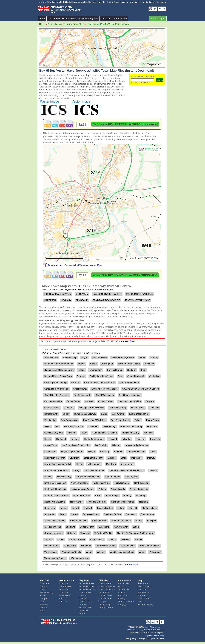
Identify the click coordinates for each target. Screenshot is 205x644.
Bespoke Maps (69, 19)
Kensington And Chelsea (136, 445)
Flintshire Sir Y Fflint (73, 426)
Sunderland (104, 527)
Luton (124, 458)
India (42, 610)
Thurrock (48, 539)
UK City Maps (105, 604)
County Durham (106, 401)
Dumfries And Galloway (85, 414)
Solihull (75, 514)
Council (43, 589)
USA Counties (105, 598)
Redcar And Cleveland (55, 502)
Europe (43, 598)
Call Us (141, 601)
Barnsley (154, 357)
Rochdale (144, 502)
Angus (84, 357)
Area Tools (143, 583)
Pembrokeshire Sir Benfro (56, 496)
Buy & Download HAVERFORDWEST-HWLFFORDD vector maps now (125, 124)
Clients (121, 592)
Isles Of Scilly (51, 445)
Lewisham (74, 458)
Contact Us (123, 583)
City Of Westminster (105, 395)
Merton (79, 464)
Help (140, 580)
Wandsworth (70, 546)
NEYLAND (66, 300)
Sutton (136, 527)
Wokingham (155, 552)
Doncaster (154, 408)
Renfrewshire (76, 502)
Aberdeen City (70, 357)
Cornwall (89, 401)
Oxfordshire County (139, 489)
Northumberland (113, 477)
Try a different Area (55, 349)
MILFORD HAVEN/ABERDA (139, 294)
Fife (57, 426)
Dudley (66, 414)
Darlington (69, 408)
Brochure (64, 589)
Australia (44, 604)
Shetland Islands (150, 508)
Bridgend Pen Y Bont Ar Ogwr (58, 376)
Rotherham (49, 508)
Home (42, 19)
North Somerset (122, 483)
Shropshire (49, 514)
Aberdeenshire (51, 357)
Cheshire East (80, 389)
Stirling (139, 521)
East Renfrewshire (70, 420)
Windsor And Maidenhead (122, 552)
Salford (75, 508)
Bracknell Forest (115, 370)
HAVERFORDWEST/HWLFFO (107, 294)
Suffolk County (87, 527)
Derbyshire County (118, 408)
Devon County (138, 408)
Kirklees (92, 452)
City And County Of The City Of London (141, 389)
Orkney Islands (118, 489)
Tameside (85, 533)
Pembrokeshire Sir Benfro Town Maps (66, 24)
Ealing (104, 414)
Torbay (61, 539)
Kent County (50, 452)
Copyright (123, 604)
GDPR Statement (126, 601)
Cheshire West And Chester (104, 389)
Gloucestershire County (131, 426)
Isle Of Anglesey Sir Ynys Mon (76, 445)
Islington (116, 445)
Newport (48, 477)
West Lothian (50, 552)
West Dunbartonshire (149, 546)
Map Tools (84, 580)
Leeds (153, 452)
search (160, 80)
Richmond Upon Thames (123, 502)
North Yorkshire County (55, 489)
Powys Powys (112, 496)
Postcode (44, 583)
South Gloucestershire (55, 521)
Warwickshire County (106, 546)
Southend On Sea (112, 514)
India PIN (83, 610)
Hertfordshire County (94, 439)
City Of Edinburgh (82, 395)
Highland (113, 439)
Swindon (71, 533)
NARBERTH (50, 300)
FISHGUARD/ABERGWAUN (58, 294)
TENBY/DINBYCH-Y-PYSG (138, 300)
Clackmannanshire (53, 401)
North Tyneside (141, 483)
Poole (98, 496)
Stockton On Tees (53, 527)
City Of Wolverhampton (130, 395)
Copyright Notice (144, 639)
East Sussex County (120, 420)
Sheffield (133, 508)
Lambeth (118, 452)
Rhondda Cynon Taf (97, 502)
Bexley (93, 364)
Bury (120, 376)
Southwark (131, 514)
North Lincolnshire (101, 483)
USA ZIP (83, 598)
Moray (76, 470)
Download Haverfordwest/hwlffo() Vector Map (75, 265)
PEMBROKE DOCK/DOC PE (106, 300)
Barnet (142, 357)
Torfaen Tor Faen (77, 539)
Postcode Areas (86, 583)
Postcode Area (106, 583)
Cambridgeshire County (55, 383)
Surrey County (121, 527)
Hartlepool (61, 439)
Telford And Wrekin (103, 533)
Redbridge (141, 496)
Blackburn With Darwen (129, 364)
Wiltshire (101, 552)
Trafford (112, 539)
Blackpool (149, 364)
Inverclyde (155, 439)
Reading (127, 496)
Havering (75, 439)
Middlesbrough (94, 464)
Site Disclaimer (158, 639)
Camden (75, 383)
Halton (84, 433)
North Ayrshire (132, 477)
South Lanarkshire (79, 521)
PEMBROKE (82, 300)
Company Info (120, 19)
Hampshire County (130, 433)
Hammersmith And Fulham (104, 433)
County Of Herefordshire (129, 401)
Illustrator (143, 589)
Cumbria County (52, 408)
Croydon (150, 401)
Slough (63, 514)
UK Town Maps (106, 607)
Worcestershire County (55, 558)
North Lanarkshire (79, 483)
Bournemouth (96, 370)
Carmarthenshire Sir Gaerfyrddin (99, 383)
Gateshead (93, 426)
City (61, 598)
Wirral (142, 552)
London (83, 595)
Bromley (81, 376)
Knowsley (105, 452)
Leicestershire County (54, 458)
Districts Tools (145, 586)
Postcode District (87, 586)
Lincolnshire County (93, 458)
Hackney (72, 433)
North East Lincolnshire (55, 483)
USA (42, 601)
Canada (43, 607)
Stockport (152, 521)
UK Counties (85, 592)
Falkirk (47, 426)
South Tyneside (99, 521)
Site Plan (64, 592)
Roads (43, 595)
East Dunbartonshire (139, 414)
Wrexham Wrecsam (80, 558)
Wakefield (126, 539)
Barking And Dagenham (123, 357)
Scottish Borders (105, 508)
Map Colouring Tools (88, 19)
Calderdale (154, 376)
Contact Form (128, 341)
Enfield (138, 420)
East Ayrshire (118, 414)
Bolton (82, 370)
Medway (151, 458)
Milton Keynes (127, 464)
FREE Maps (104, 580)
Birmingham (107, 364)
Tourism (63, 601)
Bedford (82, 364)
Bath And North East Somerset (59, 364)
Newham (153, 470)
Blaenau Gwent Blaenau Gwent (59, 370)
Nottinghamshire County (82, 489)
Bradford (131, 370)
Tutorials (142, 595)
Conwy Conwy (73, 401)
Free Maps (106, 19)
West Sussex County (71, 552)
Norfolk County (64, 477)
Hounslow (141, 439)
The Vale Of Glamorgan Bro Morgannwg (136, 533)
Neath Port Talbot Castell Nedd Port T (126, 470)
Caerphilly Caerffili (136, 376)
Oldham (102, 489)
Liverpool (112, 458)
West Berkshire (128, 546)
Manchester (137, 458)
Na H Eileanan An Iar (94, 470)
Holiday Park (66, 595)
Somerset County (91, 514)
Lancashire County (136, 452)
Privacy (122, 598)
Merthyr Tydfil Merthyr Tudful (58, 464)
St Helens (70, 527)
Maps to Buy (54, 19)
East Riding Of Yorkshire (94, 420)
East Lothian (50, 420)
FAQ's (121, 586)
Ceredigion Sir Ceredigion (56, 389)
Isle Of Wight (101, 445)
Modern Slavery (145, 604)
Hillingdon (126, 439)
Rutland (63, 508)
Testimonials (124, 589)
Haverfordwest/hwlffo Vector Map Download (108, 24)
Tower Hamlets (97, 539)
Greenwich (152, 426)
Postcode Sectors (87, 589)
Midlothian (111, 464)
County (43, 586)
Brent (143, 370)
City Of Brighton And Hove (57, 395)
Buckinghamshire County (101, 376)
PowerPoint (143, 592)
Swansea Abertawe (53, 533)
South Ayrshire (147, 514)
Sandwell (88, 508)
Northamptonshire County (88, 477)
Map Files (45, 580)
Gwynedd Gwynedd (53, 433)
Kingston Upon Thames (72, 452)
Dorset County (51, 414)
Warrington (86, 546)
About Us (123, 595)
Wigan (89, 552)
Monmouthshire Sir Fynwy (56, 470)
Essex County (153, 420)
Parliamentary (47, 592)
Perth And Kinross (82, 496)
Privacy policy (131, 639)
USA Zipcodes (105, 595)
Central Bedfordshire (129, 383)
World (82, 613)
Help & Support (158, 19)
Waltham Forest (52, 546)
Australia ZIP (85, 607)
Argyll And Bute (99, 357)
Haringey (148, 433)
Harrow (48, 439)
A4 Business (65, 586)
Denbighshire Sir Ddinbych (91, 408)
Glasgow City (109, 426)
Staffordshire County (121, 521)
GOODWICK (82, 294)
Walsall (138, 539)
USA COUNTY (85, 601)
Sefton (121, 508)
